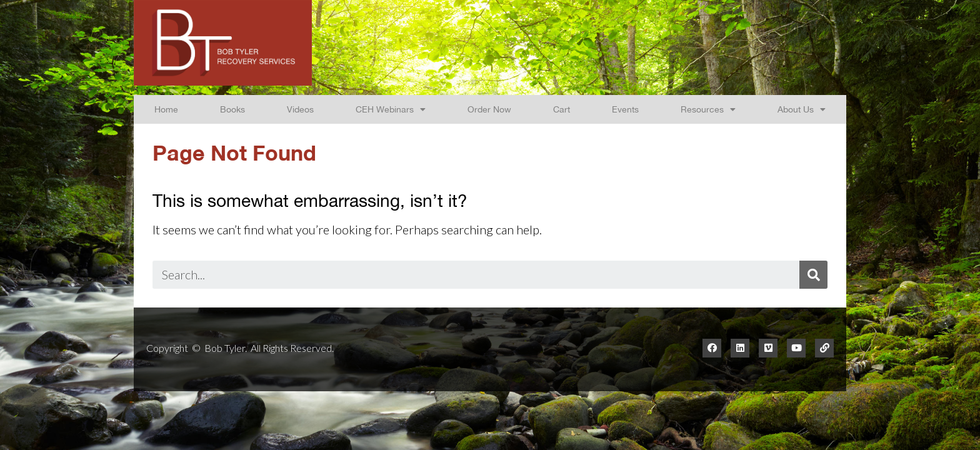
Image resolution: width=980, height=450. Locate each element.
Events (625, 109)
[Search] (813, 275)
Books (232, 109)
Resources (708, 109)
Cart (562, 109)
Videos (300, 109)
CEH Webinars (391, 109)
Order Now (489, 109)
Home (166, 109)
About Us (802, 109)
